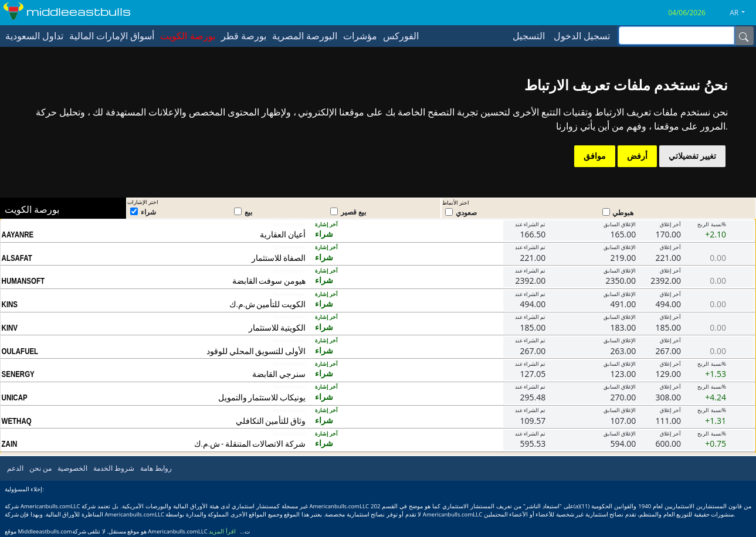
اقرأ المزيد (222, 531)
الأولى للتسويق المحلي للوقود (256, 351)
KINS (10, 304)
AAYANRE (18, 234)
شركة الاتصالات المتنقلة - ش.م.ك (250, 443)
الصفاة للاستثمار (279, 258)
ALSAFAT (17, 258)
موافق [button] (595, 156)
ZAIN (10, 444)
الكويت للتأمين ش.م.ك (267, 304)
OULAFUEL (20, 351)
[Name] (744, 36)
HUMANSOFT (23, 281)
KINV (10, 328)
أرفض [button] (637, 156)
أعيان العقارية (283, 234)
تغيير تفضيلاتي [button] (692, 156)
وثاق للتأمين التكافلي (271, 421)
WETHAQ (17, 421)
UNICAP (15, 397)
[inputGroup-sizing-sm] (677, 35)
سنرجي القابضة (279, 374)
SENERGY (18, 374)
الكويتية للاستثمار (277, 327)
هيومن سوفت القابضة (269, 281)
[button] (742, 13)
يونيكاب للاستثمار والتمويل (262, 397)
